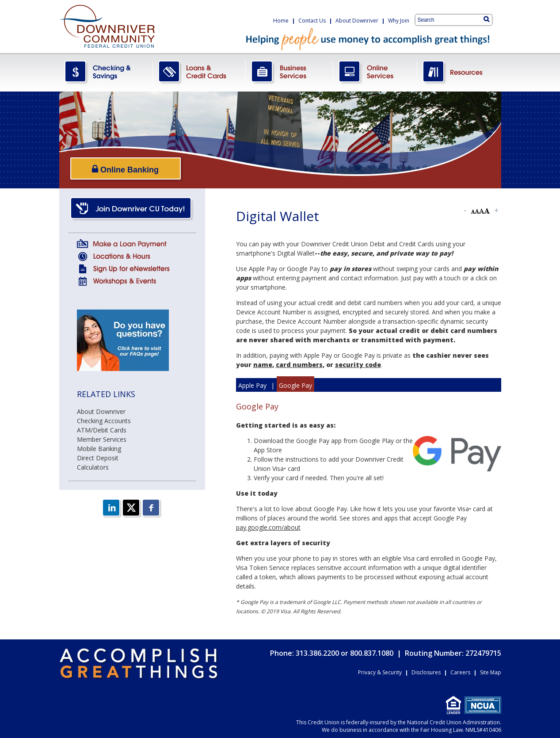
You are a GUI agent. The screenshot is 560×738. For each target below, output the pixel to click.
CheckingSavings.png (106, 72)
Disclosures (426, 672)
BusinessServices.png (290, 72)
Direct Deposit (98, 458)
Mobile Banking (99, 449)
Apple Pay (252, 385)
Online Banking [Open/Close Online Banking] (125, 169)
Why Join (399, 21)
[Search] (486, 19)
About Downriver (357, 21)
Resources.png (459, 72)
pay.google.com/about (268, 527)
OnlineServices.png (375, 72)
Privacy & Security (380, 672)
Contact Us (312, 21)
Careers (460, 672)
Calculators (93, 467)
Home (281, 21)
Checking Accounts (104, 421)
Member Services (102, 439)
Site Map (491, 672)
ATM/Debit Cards (102, 430)
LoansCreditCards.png (199, 72)
